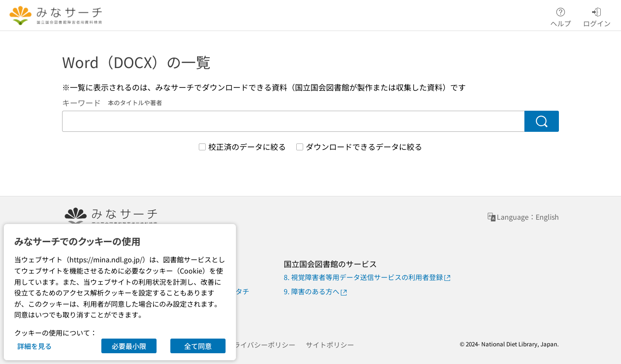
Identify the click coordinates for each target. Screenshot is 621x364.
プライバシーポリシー (261, 345)
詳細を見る (34, 346)
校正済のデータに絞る (247, 146)
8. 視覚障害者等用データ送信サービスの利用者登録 (368, 277)
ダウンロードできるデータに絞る (364, 146)
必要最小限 (129, 346)
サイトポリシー (330, 345)
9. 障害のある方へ (316, 291)
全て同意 (198, 346)
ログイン (597, 16)
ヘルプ (561, 16)
